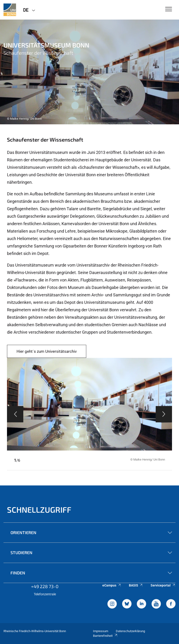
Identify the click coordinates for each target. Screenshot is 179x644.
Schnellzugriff (39, 510)
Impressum (101, 631)
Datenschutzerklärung (130, 631)
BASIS (136, 585)
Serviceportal (163, 585)
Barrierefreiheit (105, 636)
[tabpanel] (89, 72)
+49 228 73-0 (45, 586)
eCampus (112, 585)
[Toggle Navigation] (169, 9)
